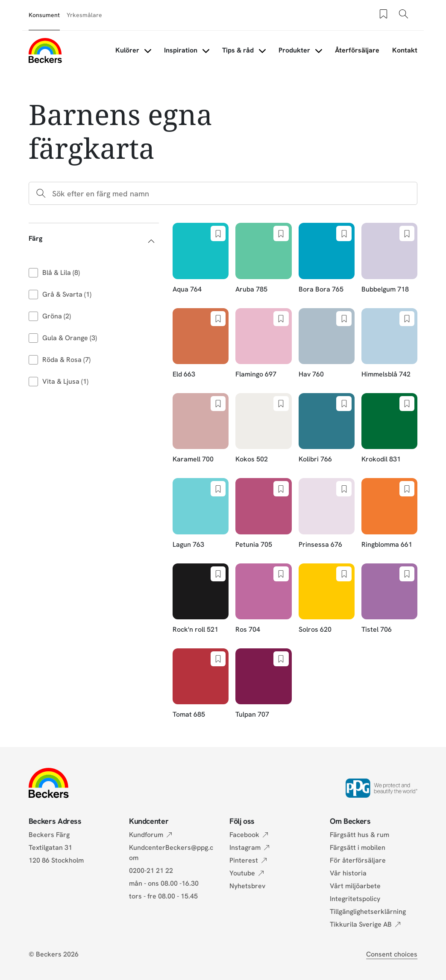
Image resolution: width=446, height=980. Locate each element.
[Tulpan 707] (263, 684)
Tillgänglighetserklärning (368, 911)
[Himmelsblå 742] (389, 344)
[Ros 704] (263, 599)
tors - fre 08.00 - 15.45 (163, 896)
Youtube (242, 873)
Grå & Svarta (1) (67, 294)
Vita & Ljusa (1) (65, 381)
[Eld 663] (201, 344)
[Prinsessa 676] (327, 514)
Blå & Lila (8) (61, 273)
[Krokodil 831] (389, 429)
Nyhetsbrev (247, 886)
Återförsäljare (357, 50)
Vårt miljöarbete (355, 886)
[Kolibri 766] (327, 429)
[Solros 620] (327, 599)
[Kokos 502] (263, 429)
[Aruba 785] (263, 258)
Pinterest (244, 860)
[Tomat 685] (201, 684)
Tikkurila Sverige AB (361, 924)
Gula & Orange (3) (70, 338)
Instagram (245, 847)
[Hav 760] (327, 344)
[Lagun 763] (201, 514)
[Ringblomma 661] (389, 514)
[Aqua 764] (201, 258)
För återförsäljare (358, 860)
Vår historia (348, 873)
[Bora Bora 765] (327, 258)
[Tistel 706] (389, 599)
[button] (94, 238)
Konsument (44, 15)
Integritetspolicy (355, 899)
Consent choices (392, 954)
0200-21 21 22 (151, 871)
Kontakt (405, 50)
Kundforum (146, 835)
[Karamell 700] (201, 429)
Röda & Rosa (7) (66, 360)
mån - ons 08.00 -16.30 (164, 883)
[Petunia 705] (263, 514)
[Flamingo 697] (263, 344)
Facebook (244, 835)
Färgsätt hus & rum (359, 835)
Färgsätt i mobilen (358, 847)
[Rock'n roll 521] (201, 599)
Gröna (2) (57, 316)
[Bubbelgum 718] (389, 258)
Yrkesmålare (84, 15)
